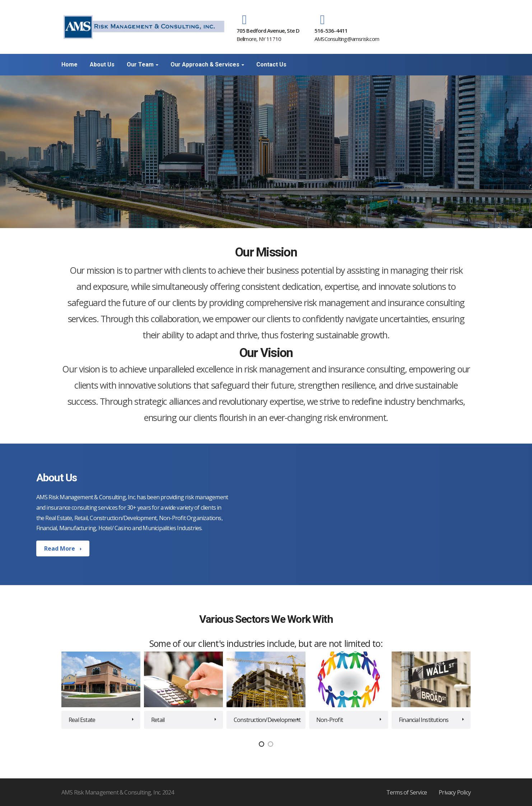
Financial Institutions (424, 720)
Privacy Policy (455, 792)
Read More (60, 548)
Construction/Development (267, 720)
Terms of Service (407, 792)
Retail (158, 720)
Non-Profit (330, 720)
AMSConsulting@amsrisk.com (347, 39)
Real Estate (82, 720)
